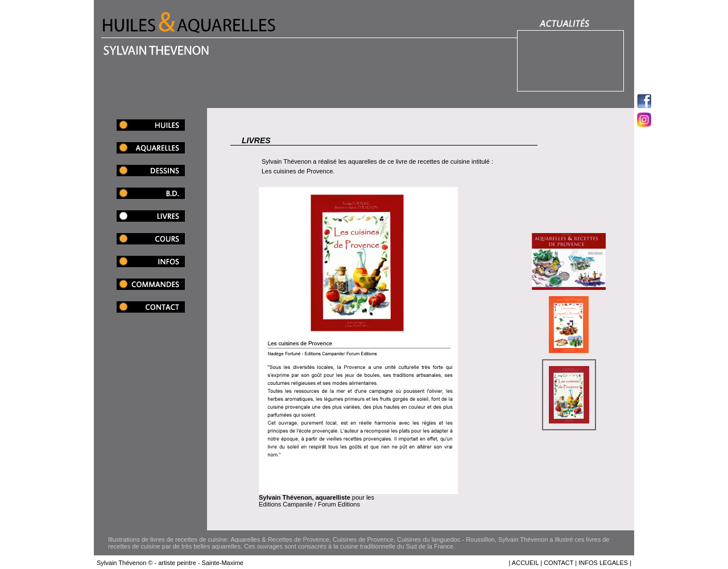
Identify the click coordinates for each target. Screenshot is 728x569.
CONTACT (559, 563)
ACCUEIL (525, 563)
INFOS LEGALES (603, 563)
